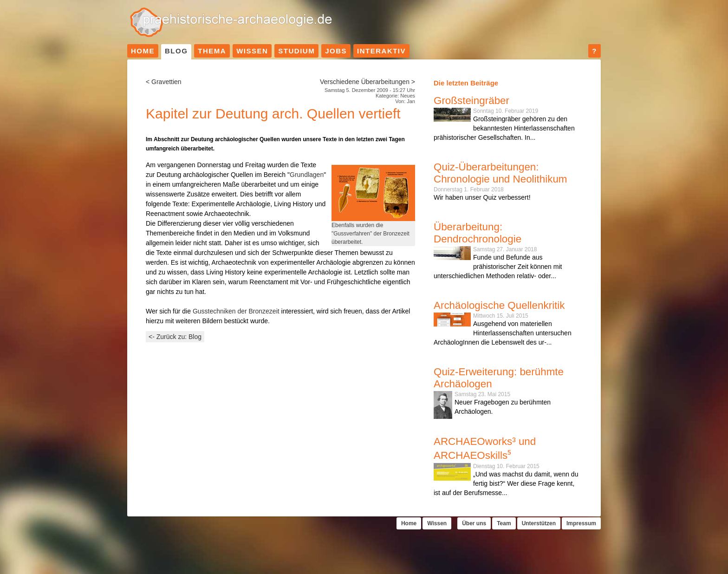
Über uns (474, 523)
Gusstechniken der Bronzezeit (236, 311)
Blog (176, 51)
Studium (296, 51)
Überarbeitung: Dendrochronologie (478, 233)
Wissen (252, 51)
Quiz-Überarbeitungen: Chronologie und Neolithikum (500, 173)
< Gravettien (164, 82)
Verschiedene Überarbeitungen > (367, 82)
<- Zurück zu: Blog (175, 337)
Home (143, 51)
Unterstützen (539, 523)
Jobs (336, 51)
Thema (212, 51)
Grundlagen (307, 175)
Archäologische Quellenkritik (499, 305)
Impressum (581, 523)
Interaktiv (381, 51)
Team (504, 523)
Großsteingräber (471, 101)
